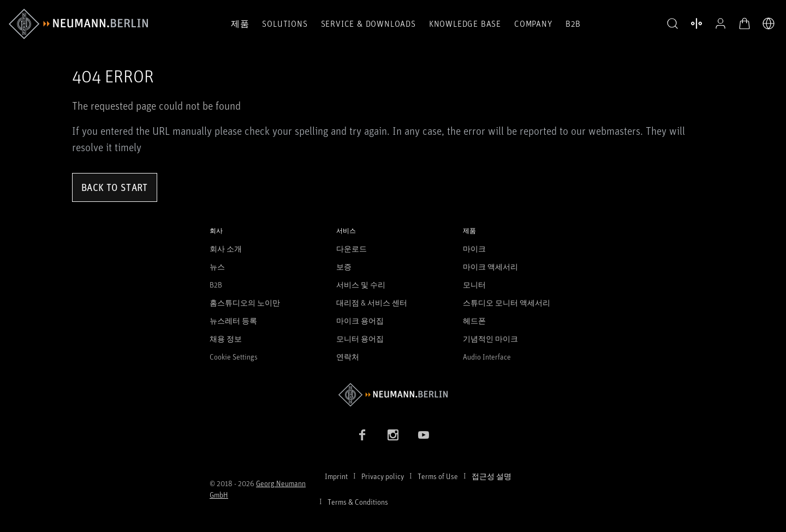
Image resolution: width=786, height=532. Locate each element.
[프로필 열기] (720, 23)
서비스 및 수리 (361, 285)
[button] (672, 24)
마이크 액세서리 (490, 267)
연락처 (348, 357)
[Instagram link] (393, 435)
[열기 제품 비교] (696, 23)
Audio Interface (487, 357)
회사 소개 (226, 249)
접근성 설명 (492, 476)
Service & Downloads (368, 23)
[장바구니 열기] (745, 23)
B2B (573, 23)
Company (533, 23)
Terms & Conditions (358, 502)
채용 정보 (226, 339)
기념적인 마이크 (490, 339)
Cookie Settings (234, 357)
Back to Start (115, 187)
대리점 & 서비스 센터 (372, 303)
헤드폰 (474, 321)
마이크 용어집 (360, 321)
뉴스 (217, 267)
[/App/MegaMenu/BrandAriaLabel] (78, 24)
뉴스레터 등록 (233, 321)
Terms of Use (438, 476)
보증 (344, 267)
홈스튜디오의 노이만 (245, 303)
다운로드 (352, 249)
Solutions (285, 23)
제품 (240, 23)
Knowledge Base (465, 23)
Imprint (336, 476)
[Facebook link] (362, 435)
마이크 (474, 249)
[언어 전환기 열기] (769, 23)
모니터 (474, 285)
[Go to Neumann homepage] (393, 395)
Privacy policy (383, 476)
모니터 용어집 (360, 339)
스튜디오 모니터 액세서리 (507, 303)
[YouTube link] (424, 435)
